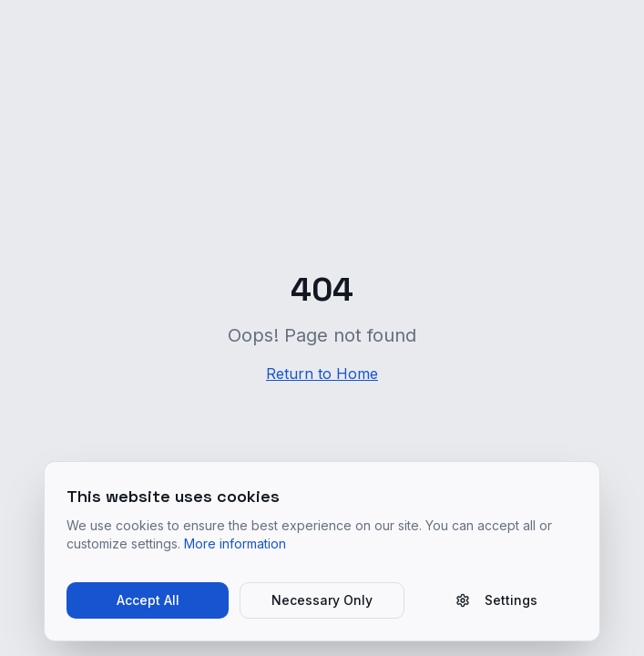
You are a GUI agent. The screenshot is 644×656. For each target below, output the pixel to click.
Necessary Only (322, 600)
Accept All (148, 600)
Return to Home (322, 374)
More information (235, 543)
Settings (496, 600)
